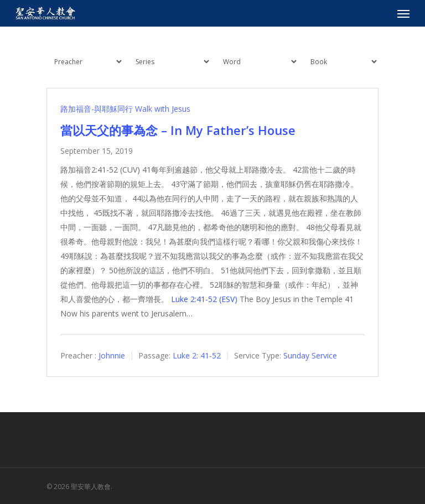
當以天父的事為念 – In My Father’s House (178, 130)
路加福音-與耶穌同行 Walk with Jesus (125, 109)
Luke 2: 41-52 (197, 355)
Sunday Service (310, 355)
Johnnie (112, 355)
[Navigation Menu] (403, 13)
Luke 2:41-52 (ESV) (204, 299)
